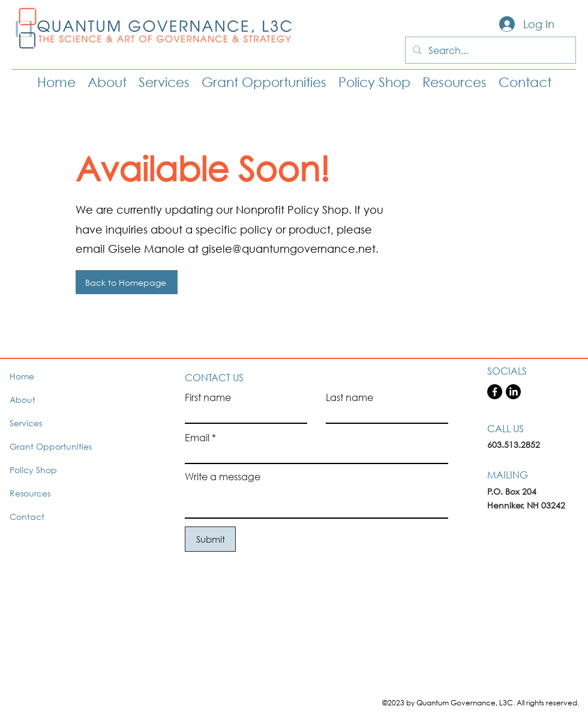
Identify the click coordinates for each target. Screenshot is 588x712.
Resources (30, 493)
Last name (349, 397)
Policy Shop (33, 470)
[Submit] (210, 539)
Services (26, 423)
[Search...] (489, 50)
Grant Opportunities (51, 446)
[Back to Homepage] (127, 282)
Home (22, 376)
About (22, 400)
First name (208, 397)
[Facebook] (495, 392)
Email (197, 438)
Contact (27, 517)
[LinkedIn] (513, 392)
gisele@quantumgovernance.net (289, 249)
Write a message (223, 477)
